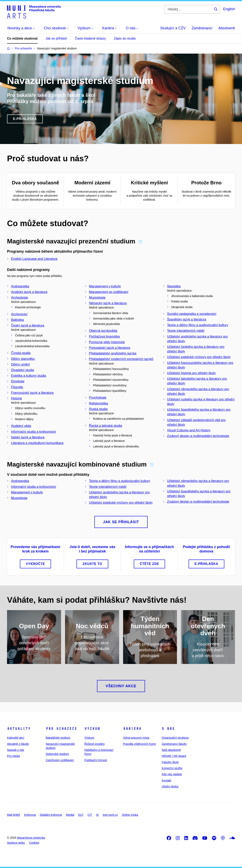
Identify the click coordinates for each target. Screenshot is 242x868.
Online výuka (130, 815)
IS (97, 815)
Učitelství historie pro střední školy (191, 373)
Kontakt (166, 780)
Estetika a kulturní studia (29, 376)
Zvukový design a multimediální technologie (198, 436)
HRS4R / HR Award (174, 756)
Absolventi (227, 28)
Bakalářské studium (58, 738)
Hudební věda (21, 426)
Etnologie (18, 381)
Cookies (34, 843)
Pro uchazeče (61, 729)
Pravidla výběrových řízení (140, 744)
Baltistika (17, 320)
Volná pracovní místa (136, 738)
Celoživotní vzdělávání (60, 760)
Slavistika (174, 286)
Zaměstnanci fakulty (174, 744)
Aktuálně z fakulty (18, 744)
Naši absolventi (171, 750)
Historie (16, 398)
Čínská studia (21, 353)
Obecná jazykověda (103, 331)
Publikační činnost (96, 760)
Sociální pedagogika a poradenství (192, 314)
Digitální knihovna (51, 815)
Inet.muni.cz (110, 815)
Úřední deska (170, 786)
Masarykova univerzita (31, 838)
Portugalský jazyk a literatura (110, 348)
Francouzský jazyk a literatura (32, 393)
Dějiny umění (20, 364)
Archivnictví (19, 314)
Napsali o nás (16, 750)
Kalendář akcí (16, 738)
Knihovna (30, 815)
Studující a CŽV (173, 28)
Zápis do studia (125, 38)
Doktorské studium (57, 754)
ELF (81, 815)
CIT (90, 815)
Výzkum (92, 729)
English (229, 9)
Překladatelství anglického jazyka (113, 353)
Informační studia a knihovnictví (34, 432)
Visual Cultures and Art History (189, 430)
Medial (70, 815)
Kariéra (132, 729)
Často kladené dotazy (90, 38)
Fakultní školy (170, 762)
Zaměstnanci (202, 28)
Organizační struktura (175, 738)
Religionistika (98, 403)
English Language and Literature (34, 259)
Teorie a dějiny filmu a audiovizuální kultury (198, 325)
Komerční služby (172, 768)
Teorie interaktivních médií (186, 331)
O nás (168, 729)
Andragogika (20, 286)
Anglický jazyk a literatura (29, 292)
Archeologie (20, 298)
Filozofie (17, 387)
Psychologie (98, 398)
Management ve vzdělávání (109, 292)
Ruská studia (98, 409)
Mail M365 (14, 815)
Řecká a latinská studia (106, 426)
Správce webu (16, 843)
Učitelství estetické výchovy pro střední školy (199, 357)
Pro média (13, 756)
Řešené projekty (94, 744)
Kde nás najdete (172, 774)
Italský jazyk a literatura (28, 437)
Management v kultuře (105, 286)
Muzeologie (97, 298)
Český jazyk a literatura (28, 325)
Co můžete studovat (22, 38)
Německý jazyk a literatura (108, 303)
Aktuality (19, 729)
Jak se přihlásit (56, 38)
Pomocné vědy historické (107, 342)
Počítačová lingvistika (104, 336)
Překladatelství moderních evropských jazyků (121, 359)
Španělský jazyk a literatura (187, 319)
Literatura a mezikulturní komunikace (37, 443)
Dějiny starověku (23, 359)
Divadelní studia (22, 370)
